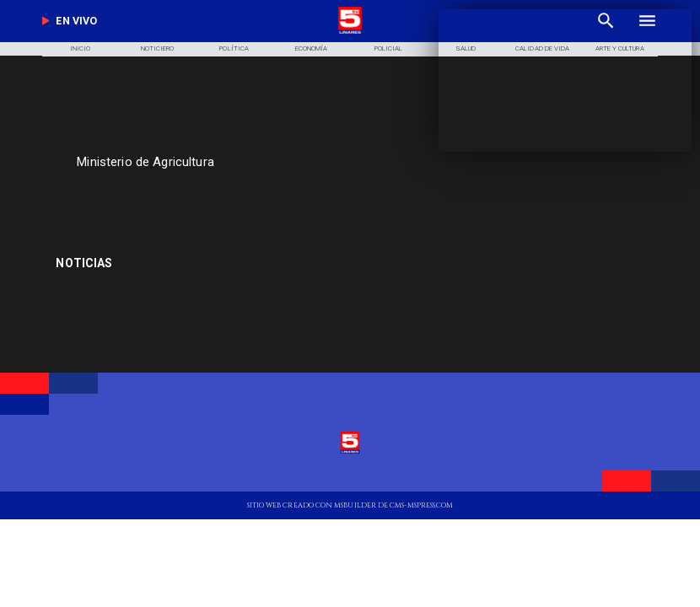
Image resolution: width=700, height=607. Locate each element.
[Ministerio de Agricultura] (269, 162)
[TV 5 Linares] (234, 196)
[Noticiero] (157, 49)
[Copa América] (153, 263)
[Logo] (350, 32)
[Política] (234, 49)
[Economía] (311, 49)
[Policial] (388, 49)
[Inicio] (80, 49)
